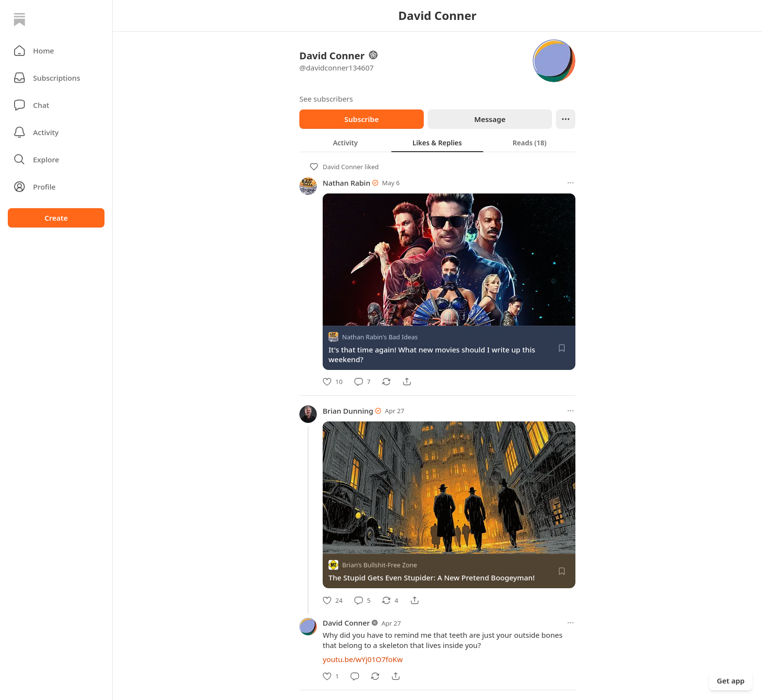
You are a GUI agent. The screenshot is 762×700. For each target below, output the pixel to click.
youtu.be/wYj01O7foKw (363, 659)
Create (56, 218)
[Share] (407, 382)
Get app (731, 681)
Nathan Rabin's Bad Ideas (380, 337)
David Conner (343, 167)
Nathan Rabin (346, 183)
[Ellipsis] (566, 119)
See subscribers (326, 99)
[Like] (333, 382)
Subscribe (361, 119)
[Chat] (56, 105)
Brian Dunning (348, 411)
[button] (56, 51)
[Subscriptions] (56, 78)
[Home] (19, 19)
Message (490, 119)
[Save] (562, 348)
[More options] (571, 183)
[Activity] (56, 132)
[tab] (345, 142)
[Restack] (386, 382)
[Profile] (56, 187)
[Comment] (362, 382)
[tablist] (437, 142)
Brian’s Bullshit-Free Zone (380, 565)
